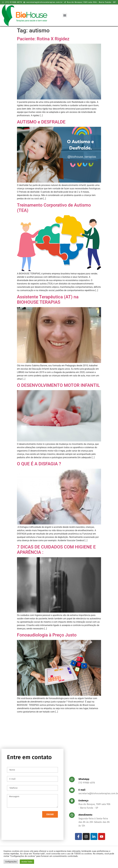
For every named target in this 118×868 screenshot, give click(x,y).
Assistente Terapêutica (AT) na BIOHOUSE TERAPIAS (48, 299)
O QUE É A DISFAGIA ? (39, 464)
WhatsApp (84, 779)
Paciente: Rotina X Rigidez (43, 39)
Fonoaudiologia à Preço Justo (47, 635)
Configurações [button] (11, 862)
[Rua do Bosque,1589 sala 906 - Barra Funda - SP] (59, 742)
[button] (65, 15)
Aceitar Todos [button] (27, 862)
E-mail (82, 790)
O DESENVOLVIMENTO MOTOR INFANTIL (58, 385)
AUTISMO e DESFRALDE (41, 122)
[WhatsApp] (72, 779)
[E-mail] (72, 790)
